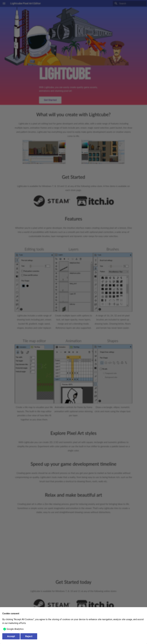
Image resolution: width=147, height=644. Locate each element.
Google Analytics (15, 629)
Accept (11, 636)
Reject (29, 636)
